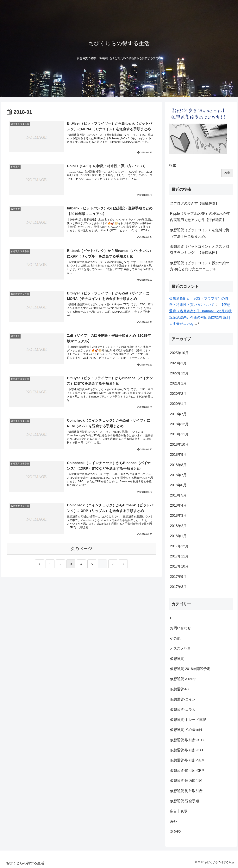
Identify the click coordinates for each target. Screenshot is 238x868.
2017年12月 (179, 546)
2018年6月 (178, 485)
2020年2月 (178, 394)
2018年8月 (178, 465)
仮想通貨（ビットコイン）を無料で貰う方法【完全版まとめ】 (200, 233)
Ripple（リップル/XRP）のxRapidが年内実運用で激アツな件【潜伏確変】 (200, 217)
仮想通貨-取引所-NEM (187, 760)
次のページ (81, 549)
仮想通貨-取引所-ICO (186, 750)
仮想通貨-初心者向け (186, 730)
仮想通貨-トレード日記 (188, 720)
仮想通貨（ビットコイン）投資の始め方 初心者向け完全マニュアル (200, 266)
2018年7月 (178, 475)
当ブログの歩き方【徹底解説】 (194, 203)
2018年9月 (178, 455)
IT (172, 618)
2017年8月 (178, 587)
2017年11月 (179, 556)
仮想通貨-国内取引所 (186, 781)
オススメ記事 (180, 648)
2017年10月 (179, 566)
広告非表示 (179, 811)
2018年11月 (179, 434)
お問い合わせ (180, 628)
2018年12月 (179, 424)
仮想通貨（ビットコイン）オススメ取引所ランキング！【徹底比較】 (200, 250)
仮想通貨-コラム (183, 710)
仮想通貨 (177, 659)
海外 (173, 821)
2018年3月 (178, 516)
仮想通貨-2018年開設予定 (190, 669)
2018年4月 (178, 505)
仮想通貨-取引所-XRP (187, 771)
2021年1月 (178, 383)
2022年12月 (179, 373)
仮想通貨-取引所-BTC (187, 740)
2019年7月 (178, 414)
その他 (175, 638)
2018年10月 (179, 444)
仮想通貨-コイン (183, 699)
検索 (173, 165)
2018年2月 (178, 526)
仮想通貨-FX (180, 689)
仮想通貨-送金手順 (185, 801)
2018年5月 (178, 495)
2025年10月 (179, 353)
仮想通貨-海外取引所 (186, 791)
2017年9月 (178, 577)
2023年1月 (178, 363)
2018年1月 (178, 536)
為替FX (176, 832)
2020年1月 (178, 404)
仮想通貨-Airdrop (183, 679)
